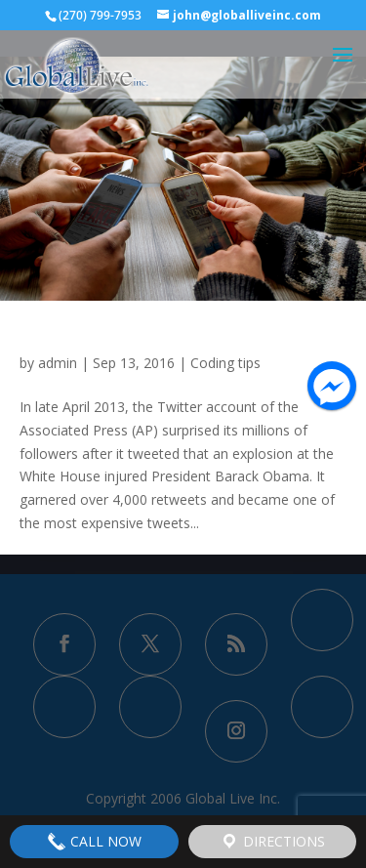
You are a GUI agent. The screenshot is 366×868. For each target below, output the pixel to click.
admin (58, 363)
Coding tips (225, 363)
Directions (272, 842)
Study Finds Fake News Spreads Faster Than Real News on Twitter (183, 335)
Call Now (94, 842)
